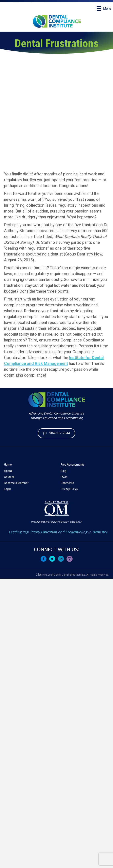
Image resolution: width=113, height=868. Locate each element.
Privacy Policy (69, 489)
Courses (9, 477)
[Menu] (104, 8)
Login (7, 489)
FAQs (64, 477)
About (8, 471)
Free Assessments (73, 465)
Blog (63, 471)
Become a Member (16, 483)
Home (8, 465)
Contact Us (68, 483)
